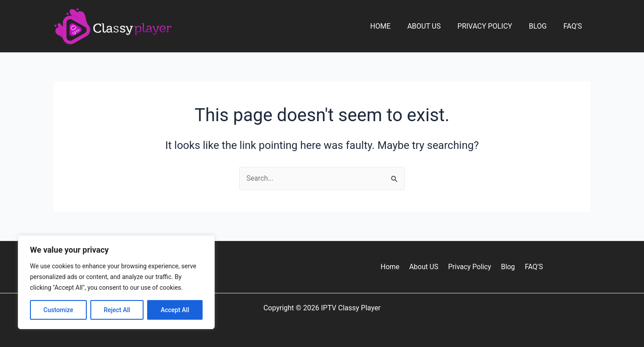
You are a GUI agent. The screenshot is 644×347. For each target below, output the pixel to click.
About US (432, 26)
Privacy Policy (491, 26)
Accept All (175, 310)
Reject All (117, 310)
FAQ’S (574, 26)
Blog (541, 26)
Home (391, 26)
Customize (58, 310)
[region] (116, 282)
